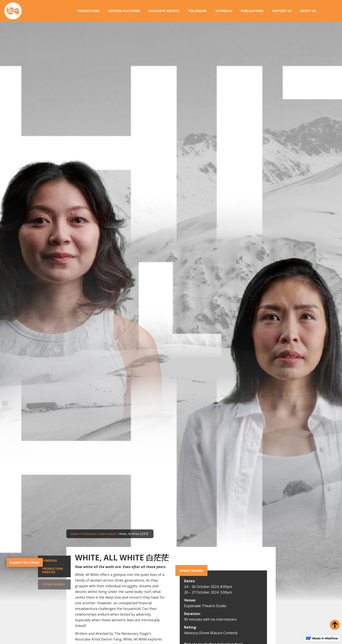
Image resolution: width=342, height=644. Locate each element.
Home (75, 534)
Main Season (108, 534)
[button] (88, 11)
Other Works (54, 584)
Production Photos (53, 570)
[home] (13, 11)
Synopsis (50, 561)
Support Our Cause (25, 562)
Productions (89, 534)
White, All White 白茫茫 (134, 534)
